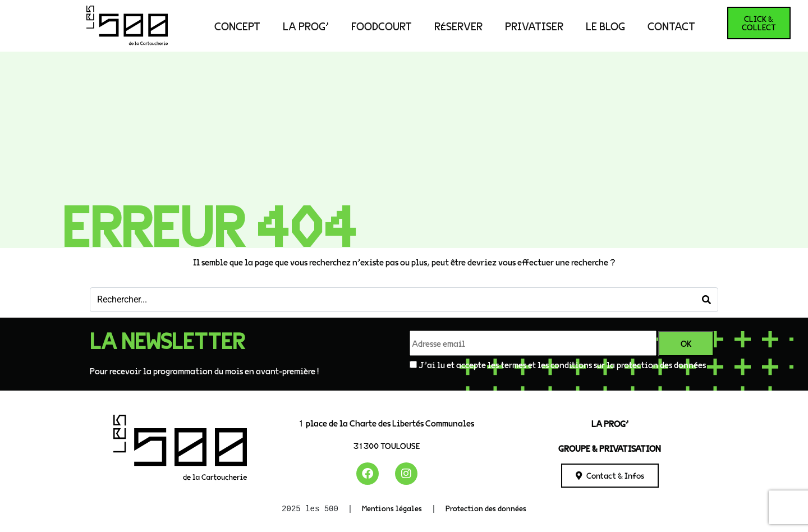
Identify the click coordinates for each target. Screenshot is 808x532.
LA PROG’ (306, 26)
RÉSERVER (458, 26)
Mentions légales (392, 508)
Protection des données (486, 508)
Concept (237, 26)
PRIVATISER (534, 26)
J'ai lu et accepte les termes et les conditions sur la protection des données (562, 364)
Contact (671, 26)
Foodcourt (382, 26)
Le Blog (605, 26)
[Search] (706, 300)
